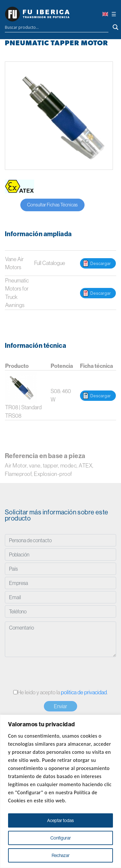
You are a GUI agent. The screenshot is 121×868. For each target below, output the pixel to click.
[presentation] (54, 674)
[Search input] (57, 27)
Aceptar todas (60, 820)
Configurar (61, 838)
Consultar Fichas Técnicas (52, 205)
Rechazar (61, 855)
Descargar (101, 263)
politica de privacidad (84, 692)
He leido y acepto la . (60, 692)
